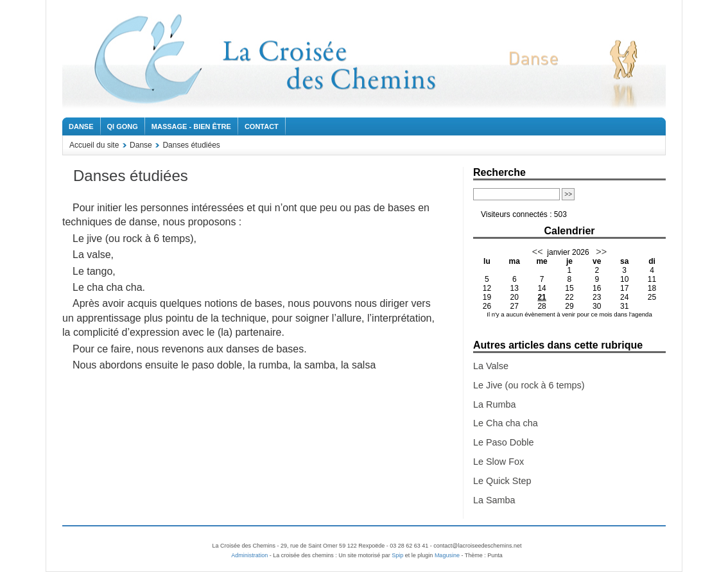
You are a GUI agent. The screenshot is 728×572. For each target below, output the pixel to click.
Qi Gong (123, 126)
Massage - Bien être (191, 126)
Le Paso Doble (503, 442)
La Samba (494, 500)
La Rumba (494, 404)
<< (538, 252)
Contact (262, 126)
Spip (397, 555)
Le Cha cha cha (506, 423)
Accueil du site (94, 145)
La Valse (491, 366)
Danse (81, 126)
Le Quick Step (502, 481)
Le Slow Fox (498, 462)
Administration (249, 555)
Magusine (447, 555)
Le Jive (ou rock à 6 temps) (529, 385)
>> (600, 252)
